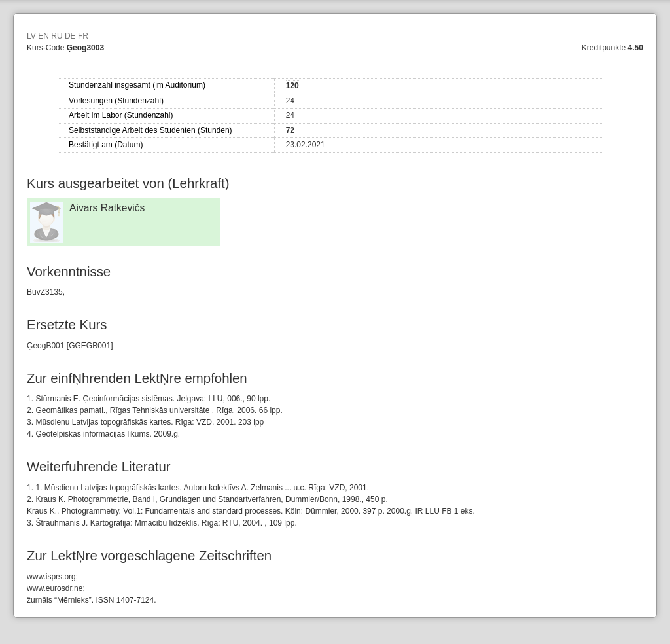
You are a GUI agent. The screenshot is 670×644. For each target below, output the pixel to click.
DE (70, 36)
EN (44, 36)
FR (83, 36)
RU (57, 36)
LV (31, 36)
